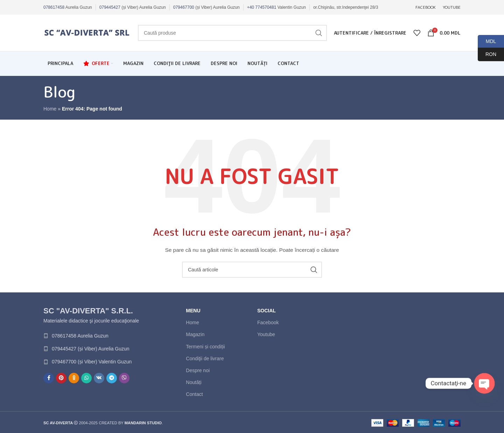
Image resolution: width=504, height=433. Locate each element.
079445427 (110, 7)
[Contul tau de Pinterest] (61, 378)
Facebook (268, 322)
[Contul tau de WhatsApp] (86, 378)
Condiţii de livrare (205, 359)
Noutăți (194, 382)
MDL (487, 41)
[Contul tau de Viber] (124, 378)
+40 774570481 (262, 7)
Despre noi (198, 370)
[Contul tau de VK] (99, 378)
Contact (194, 394)
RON (487, 54)
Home (50, 109)
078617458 (54, 7)
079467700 (184, 7)
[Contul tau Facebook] (49, 378)
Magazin (195, 334)
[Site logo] (87, 33)
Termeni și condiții (205, 347)
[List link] (92, 336)
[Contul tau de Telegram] (112, 378)
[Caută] (232, 33)
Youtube (266, 334)
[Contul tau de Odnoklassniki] (74, 378)
